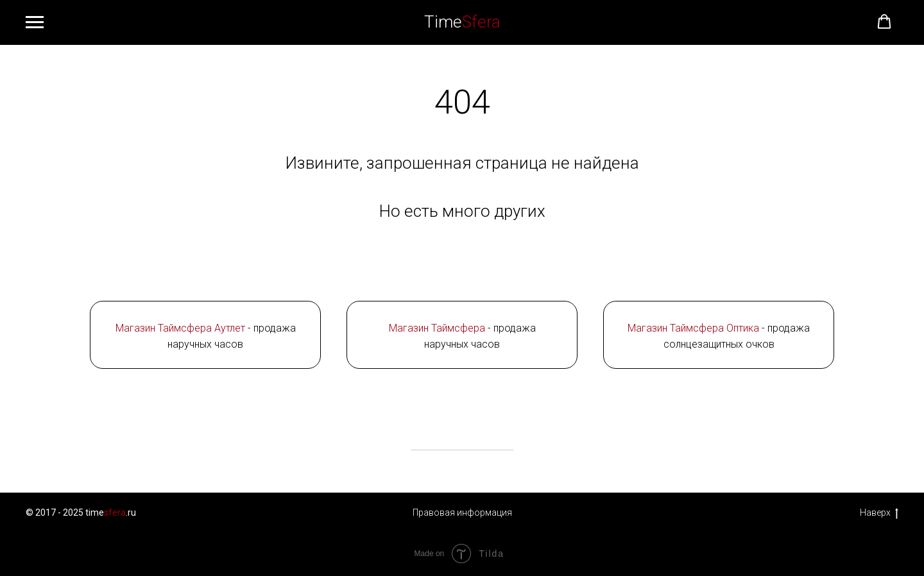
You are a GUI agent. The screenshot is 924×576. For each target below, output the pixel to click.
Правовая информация (462, 512)
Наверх (879, 513)
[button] (884, 22)
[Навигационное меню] (35, 22)
